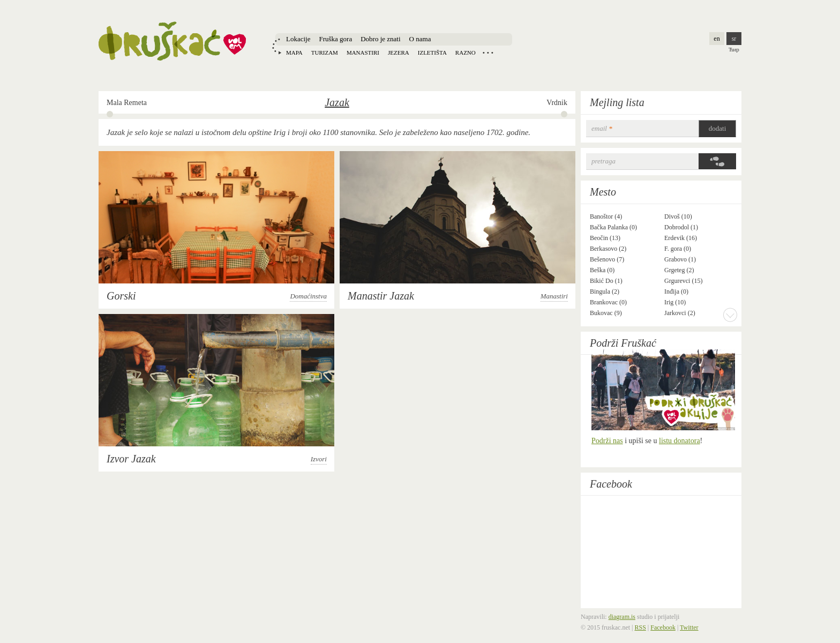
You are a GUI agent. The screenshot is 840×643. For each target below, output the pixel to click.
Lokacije (298, 39)
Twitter (689, 627)
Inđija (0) (676, 291)
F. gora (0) (678, 249)
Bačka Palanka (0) (613, 227)
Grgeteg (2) (679, 270)
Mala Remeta (127, 103)
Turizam (325, 53)
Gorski (121, 296)
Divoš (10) (678, 216)
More (730, 315)
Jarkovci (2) (680, 313)
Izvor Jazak (131, 459)
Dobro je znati (380, 39)
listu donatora (680, 441)
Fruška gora (335, 39)
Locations (488, 53)
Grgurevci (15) (683, 281)
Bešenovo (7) (607, 259)
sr (734, 39)
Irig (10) (675, 302)
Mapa (294, 53)
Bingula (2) (605, 291)
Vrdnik (557, 103)
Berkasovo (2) (608, 249)
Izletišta (432, 53)
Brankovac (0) (608, 302)
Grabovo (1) (680, 259)
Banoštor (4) (606, 216)
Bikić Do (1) (606, 281)
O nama (420, 39)
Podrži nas (607, 441)
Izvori (319, 459)
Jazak (337, 102)
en (717, 39)
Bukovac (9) (606, 313)
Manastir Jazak (381, 296)
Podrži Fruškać (623, 343)
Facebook (611, 484)
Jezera (399, 53)
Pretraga (603, 161)
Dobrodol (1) (681, 227)
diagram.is (622, 617)
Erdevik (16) (681, 238)
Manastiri (363, 53)
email (602, 128)
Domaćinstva (308, 296)
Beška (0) (602, 270)
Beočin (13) (605, 238)
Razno (466, 53)
